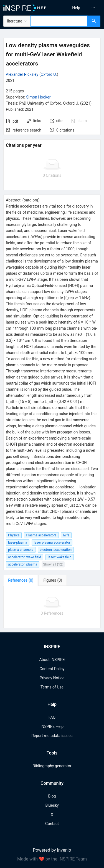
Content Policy (52, 669)
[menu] (79, 8)
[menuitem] (76, 8)
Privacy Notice (52, 678)
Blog (52, 796)
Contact (52, 824)
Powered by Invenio (52, 850)
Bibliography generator (52, 766)
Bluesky (52, 805)
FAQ (52, 717)
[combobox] (59, 21)
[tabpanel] (52, 607)
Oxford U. (49, 74)
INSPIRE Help (52, 726)
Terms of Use (52, 687)
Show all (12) (53, 564)
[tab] (21, 580)
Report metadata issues (52, 736)
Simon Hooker (38, 97)
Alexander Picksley (22, 74)
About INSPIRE (52, 660)
